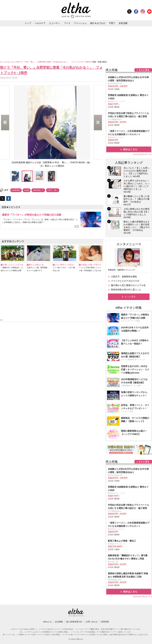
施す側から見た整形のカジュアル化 (128, 285)
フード (67, 23)
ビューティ (55, 23)
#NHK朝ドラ (38, 190)
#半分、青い (53, 190)
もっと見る (130, 297)
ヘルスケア (40, 23)
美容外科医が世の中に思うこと (126, 290)
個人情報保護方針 (74, 622)
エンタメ (12, 62)
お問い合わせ (92, 622)
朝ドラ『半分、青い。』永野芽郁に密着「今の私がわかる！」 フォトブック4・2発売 (54, 62)
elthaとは (47, 622)
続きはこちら (130, 149)
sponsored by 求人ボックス (143, 154)
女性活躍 (123, 23)
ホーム (3, 62)
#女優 (27, 190)
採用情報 (105, 622)
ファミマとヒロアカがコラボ (125, 281)
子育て (112, 23)
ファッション (80, 23)
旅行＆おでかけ (98, 23)
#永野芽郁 (16, 190)
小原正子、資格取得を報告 (124, 277)
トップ (28, 23)
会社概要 (59, 622)
